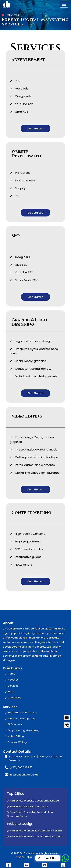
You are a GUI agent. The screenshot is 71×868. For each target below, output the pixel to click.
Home (12, 674)
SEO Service (15, 724)
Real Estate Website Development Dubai (35, 801)
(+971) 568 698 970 (21, 767)
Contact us (14, 698)
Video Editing (16, 736)
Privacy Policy (24, 857)
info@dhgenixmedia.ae (24, 775)
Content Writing (17, 742)
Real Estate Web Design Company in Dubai (36, 831)
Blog (11, 692)
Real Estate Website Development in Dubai (36, 836)
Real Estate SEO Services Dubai (29, 806)
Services (13, 686)
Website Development (22, 718)
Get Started (36, 128)
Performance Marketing (22, 712)
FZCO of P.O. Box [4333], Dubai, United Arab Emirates (35, 758)
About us (13, 680)
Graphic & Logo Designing (24, 730)
